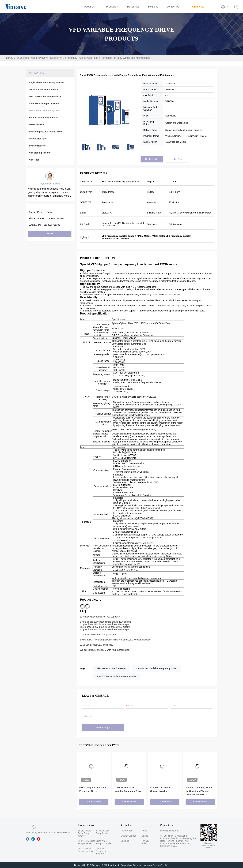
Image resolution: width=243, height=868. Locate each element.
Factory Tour (127, 831)
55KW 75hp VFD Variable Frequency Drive (93, 789)
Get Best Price (152, 159)
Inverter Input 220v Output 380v (45, 132)
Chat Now (198, 7)
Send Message (103, 728)
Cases (145, 836)
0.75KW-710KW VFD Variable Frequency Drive (128, 789)
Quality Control (128, 836)
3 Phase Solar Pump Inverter (44, 90)
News (144, 831)
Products (112, 7)
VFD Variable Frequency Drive (31, 58)
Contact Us (173, 7)
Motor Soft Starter (38, 139)
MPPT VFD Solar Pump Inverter (45, 97)
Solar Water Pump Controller (44, 104)
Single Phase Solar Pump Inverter (46, 82)
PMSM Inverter (36, 125)
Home (8, 58)
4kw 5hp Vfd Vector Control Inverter (160, 789)
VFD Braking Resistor (40, 153)
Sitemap (125, 841)
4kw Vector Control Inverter (111, 668)
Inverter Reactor (37, 146)
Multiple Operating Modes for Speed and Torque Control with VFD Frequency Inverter (199, 791)
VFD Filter (34, 160)
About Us (91, 7)
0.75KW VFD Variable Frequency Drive (156, 668)
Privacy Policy (145, 842)
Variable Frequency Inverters (44, 118)
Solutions (153, 7)
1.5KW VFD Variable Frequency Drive (116, 676)
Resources (133, 7)
